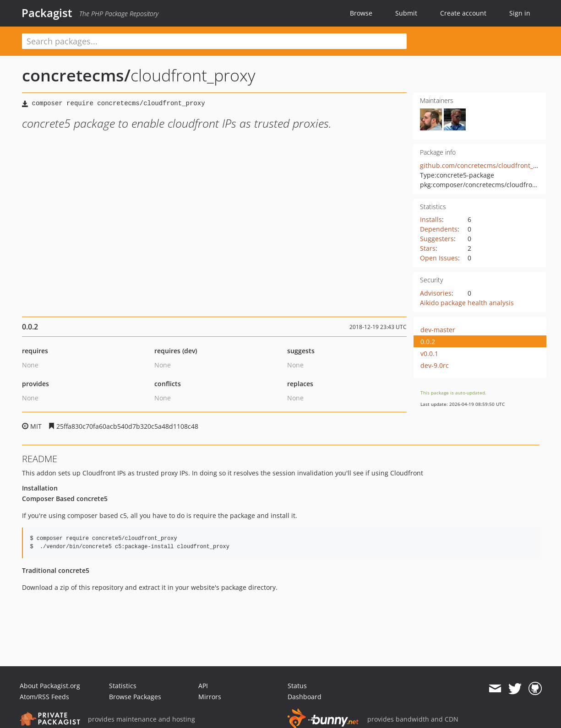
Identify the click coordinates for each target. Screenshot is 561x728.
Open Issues (439, 258)
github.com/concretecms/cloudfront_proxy (485, 165)
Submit (406, 13)
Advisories (436, 293)
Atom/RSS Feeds (44, 697)
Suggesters (437, 239)
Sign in (520, 13)
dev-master (438, 330)
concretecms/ (76, 75)
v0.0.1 (429, 353)
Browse (361, 13)
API (203, 686)
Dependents (439, 229)
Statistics (123, 686)
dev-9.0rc (435, 365)
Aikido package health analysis (467, 303)
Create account (463, 13)
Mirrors (210, 697)
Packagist (47, 13)
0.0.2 (428, 342)
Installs (431, 219)
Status (297, 686)
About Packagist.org (50, 686)
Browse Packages (135, 697)
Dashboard (305, 697)
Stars (428, 248)
